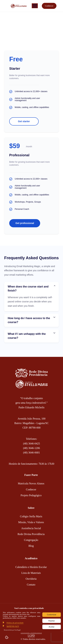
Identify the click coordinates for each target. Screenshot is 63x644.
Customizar (52, 615)
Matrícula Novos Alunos (31, 483)
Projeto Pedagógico (31, 495)
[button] (32, 289)
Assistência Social (31, 528)
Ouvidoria (31, 579)
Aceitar (52, 627)
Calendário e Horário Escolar (31, 567)
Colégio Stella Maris (31, 516)
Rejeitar (52, 621)
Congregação (31, 540)
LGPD (31, 636)
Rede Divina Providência (31, 534)
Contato (31, 585)
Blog (31, 546)
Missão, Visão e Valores (31, 522)
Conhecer (49, 6)
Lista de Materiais (31, 573)
